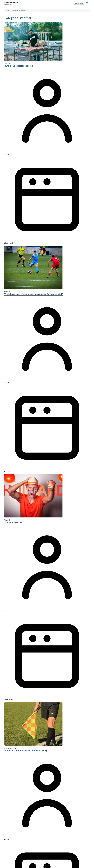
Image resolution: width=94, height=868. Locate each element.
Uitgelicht (8, 748)
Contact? (79, 3)
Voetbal (7, 63)
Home (8, 10)
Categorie (15, 10)
